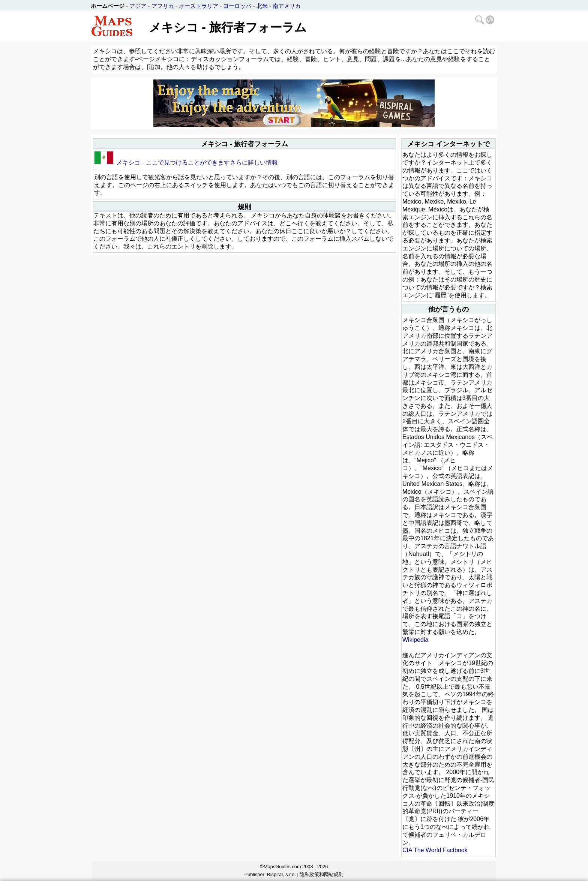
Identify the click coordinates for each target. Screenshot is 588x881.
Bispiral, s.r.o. (281, 874)
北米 (262, 6)
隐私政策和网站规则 (322, 874)
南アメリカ (287, 6)
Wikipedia (415, 640)
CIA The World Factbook (435, 850)
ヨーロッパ (237, 6)
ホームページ (108, 6)
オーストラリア (199, 6)
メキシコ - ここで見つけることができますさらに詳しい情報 (197, 163)
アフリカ (163, 6)
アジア (138, 6)
